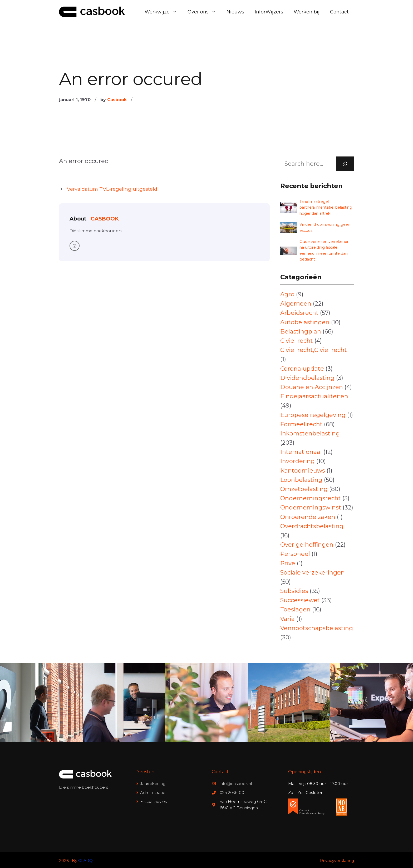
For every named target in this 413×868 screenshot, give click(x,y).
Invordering (298, 461)
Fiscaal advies (153, 801)
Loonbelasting (301, 480)
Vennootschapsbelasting (317, 628)
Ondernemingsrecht (311, 498)
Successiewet (300, 600)
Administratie (153, 793)
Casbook (117, 100)
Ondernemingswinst (311, 507)
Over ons (204, 12)
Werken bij (307, 12)
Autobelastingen (305, 322)
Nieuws (235, 12)
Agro (287, 294)
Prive (288, 563)
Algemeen (296, 304)
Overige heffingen (307, 545)
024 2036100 (232, 793)
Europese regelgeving (313, 415)
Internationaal (301, 452)
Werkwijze (163, 12)
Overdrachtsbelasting (312, 526)
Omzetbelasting (304, 489)
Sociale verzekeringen (313, 573)
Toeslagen (295, 609)
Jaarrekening (153, 784)
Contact (339, 12)
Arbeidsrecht (299, 313)
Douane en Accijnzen (312, 387)
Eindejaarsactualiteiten (314, 396)
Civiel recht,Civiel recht (314, 350)
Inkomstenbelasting (310, 433)
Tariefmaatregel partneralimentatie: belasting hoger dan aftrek (326, 207)
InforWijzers (269, 12)
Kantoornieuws (303, 471)
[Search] (345, 164)
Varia (287, 619)
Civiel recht (297, 341)
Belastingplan (301, 332)
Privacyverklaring (337, 860)
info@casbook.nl (236, 784)
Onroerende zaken (308, 517)
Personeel (295, 554)
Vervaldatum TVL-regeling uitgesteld (112, 189)
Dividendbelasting (307, 378)
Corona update (302, 369)
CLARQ (85, 860)
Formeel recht (301, 424)
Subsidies (294, 591)
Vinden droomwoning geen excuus (325, 227)
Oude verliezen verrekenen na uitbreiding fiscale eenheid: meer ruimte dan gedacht (324, 250)
